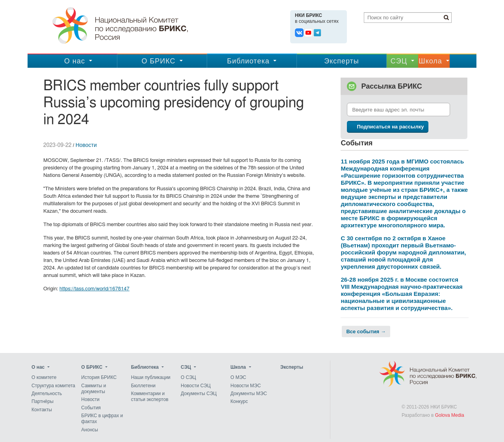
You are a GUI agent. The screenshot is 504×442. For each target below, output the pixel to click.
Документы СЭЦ (199, 394)
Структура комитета (53, 386)
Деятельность (47, 394)
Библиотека (248, 61)
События (91, 408)
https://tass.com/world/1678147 (94, 289)
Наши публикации (151, 378)
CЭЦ (399, 61)
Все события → (366, 331)
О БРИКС (158, 61)
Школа (430, 61)
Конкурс (239, 402)
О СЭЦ (188, 378)
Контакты (42, 410)
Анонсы (90, 430)
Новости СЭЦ (196, 386)
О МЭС (238, 378)
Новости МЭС (246, 386)
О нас (75, 61)
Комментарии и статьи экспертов (150, 396)
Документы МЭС (248, 394)
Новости (86, 145)
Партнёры (43, 402)
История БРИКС (99, 378)
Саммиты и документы (94, 389)
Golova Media (450, 415)
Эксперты (342, 61)
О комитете (44, 378)
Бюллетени (143, 386)
